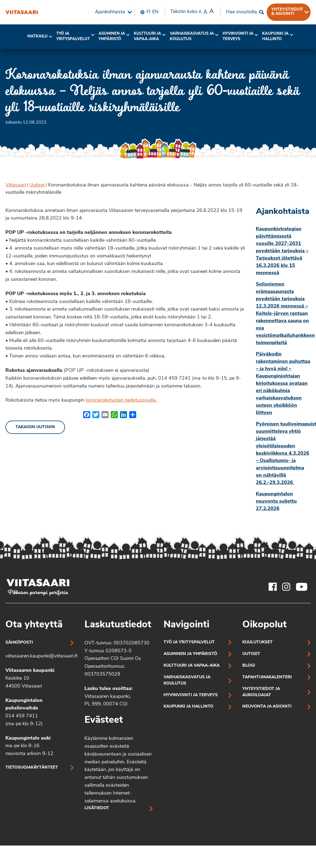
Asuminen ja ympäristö (112, 36)
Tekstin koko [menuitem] (192, 12)
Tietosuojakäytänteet (32, 768)
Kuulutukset (258, 642)
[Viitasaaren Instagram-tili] (286, 587)
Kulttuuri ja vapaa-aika (147, 36)
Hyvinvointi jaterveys (238, 36)
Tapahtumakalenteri (267, 677)
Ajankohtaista (110, 12)
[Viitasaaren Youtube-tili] (302, 587)
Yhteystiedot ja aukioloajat (261, 692)
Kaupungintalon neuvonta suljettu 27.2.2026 (276, 501)
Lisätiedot (97, 808)
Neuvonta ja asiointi (267, 707)
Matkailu (38, 36)
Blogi (249, 666)
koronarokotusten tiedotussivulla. (121, 400)
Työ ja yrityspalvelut (73, 36)
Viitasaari (16, 185)
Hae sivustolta (241, 12)
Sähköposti (19, 643)
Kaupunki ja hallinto (275, 36)
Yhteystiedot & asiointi (287, 12)
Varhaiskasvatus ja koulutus (192, 36)
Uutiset (37, 185)
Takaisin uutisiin (35, 427)
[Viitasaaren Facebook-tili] (273, 587)
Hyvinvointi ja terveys (191, 695)
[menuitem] (112, 12)
